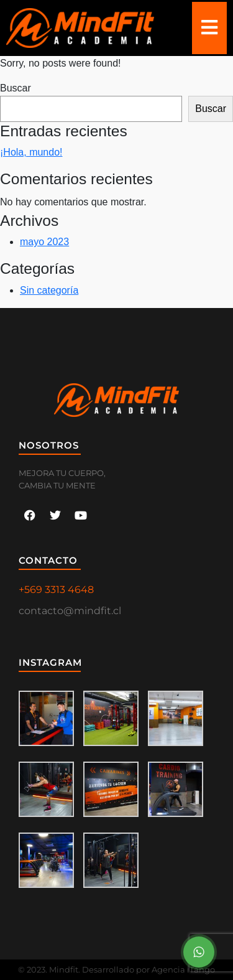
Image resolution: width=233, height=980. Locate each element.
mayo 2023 (44, 242)
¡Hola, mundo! (31, 152)
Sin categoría (49, 290)
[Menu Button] (199, 952)
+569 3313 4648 (56, 590)
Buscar (16, 88)
